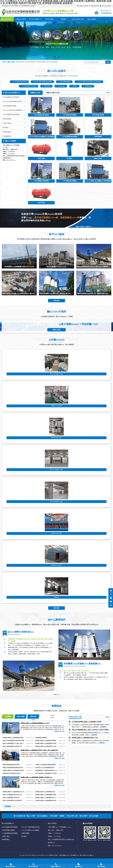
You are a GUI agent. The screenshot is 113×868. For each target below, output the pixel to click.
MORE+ (108, 93)
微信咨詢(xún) (79, 866)
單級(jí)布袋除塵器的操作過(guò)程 (12, 795)
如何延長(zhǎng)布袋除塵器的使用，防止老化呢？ (46, 768)
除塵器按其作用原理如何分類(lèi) (12, 773)
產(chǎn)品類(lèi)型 (33, 866)
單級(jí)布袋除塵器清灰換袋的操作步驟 (13, 741)
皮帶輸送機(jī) (88, 86)
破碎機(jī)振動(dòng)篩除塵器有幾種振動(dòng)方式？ (46, 741)
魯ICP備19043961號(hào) (87, 855)
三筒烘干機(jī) (61, 86)
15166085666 (11, 152)
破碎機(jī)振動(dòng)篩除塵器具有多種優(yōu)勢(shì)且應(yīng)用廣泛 (46, 743)
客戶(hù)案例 (54, 816)
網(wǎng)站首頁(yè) (11, 866)
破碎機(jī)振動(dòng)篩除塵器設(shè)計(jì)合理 (14, 792)
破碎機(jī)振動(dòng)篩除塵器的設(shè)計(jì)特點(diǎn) (46, 798)
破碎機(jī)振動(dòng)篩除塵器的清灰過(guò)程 (46, 800)
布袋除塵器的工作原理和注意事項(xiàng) (46, 770)
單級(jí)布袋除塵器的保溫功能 (11, 798)
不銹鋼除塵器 (14, 136)
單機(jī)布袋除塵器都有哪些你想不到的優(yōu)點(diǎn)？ (14, 768)
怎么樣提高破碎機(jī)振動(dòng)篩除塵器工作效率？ (87, 722)
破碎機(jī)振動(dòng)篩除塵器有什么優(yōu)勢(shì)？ (46, 746)
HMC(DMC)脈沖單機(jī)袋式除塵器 (42, 82)
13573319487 (11, 154)
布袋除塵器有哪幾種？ (41, 738)
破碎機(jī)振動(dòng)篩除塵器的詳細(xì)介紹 (85, 738)
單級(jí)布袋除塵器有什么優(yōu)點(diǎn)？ (14, 743)
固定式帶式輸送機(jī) (52, 62)
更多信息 (56, 301)
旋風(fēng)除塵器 (41, 62)
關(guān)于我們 (31, 816)
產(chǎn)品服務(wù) (43, 816)
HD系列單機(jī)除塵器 (64, 82)
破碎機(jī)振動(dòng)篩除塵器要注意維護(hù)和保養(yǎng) (46, 795)
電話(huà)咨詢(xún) (56, 866)
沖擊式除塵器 (46, 86)
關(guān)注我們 (83, 6)
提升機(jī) (74, 86)
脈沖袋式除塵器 (20, 62)
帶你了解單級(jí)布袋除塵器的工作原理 (46, 773)
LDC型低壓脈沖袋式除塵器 (29, 86)
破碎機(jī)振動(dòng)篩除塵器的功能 (45, 792)
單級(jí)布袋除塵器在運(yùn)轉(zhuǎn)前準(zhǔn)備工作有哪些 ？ (91, 730)
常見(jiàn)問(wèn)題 (72, 816)
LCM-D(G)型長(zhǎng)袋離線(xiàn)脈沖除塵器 (89, 82)
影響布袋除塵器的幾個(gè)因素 (11, 765)
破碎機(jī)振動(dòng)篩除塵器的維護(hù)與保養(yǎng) (14, 738)
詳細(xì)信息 (56, 330)
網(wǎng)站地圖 (105, 6)
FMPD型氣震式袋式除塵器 (19, 82)
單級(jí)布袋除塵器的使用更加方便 (12, 746)
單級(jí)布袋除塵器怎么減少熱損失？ (13, 800)
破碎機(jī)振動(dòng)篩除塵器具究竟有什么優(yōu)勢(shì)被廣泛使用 (14, 770)
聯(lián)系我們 (94, 6)
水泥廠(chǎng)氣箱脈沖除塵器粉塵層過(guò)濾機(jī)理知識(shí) (46, 765)
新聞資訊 (62, 816)
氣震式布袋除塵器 (31, 62)
